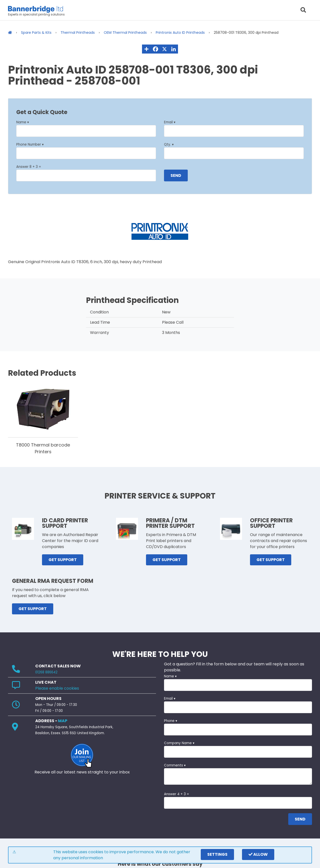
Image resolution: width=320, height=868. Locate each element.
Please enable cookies (57, 688)
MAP (63, 721)
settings (217, 854)
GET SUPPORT (63, 560)
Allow (258, 854)
